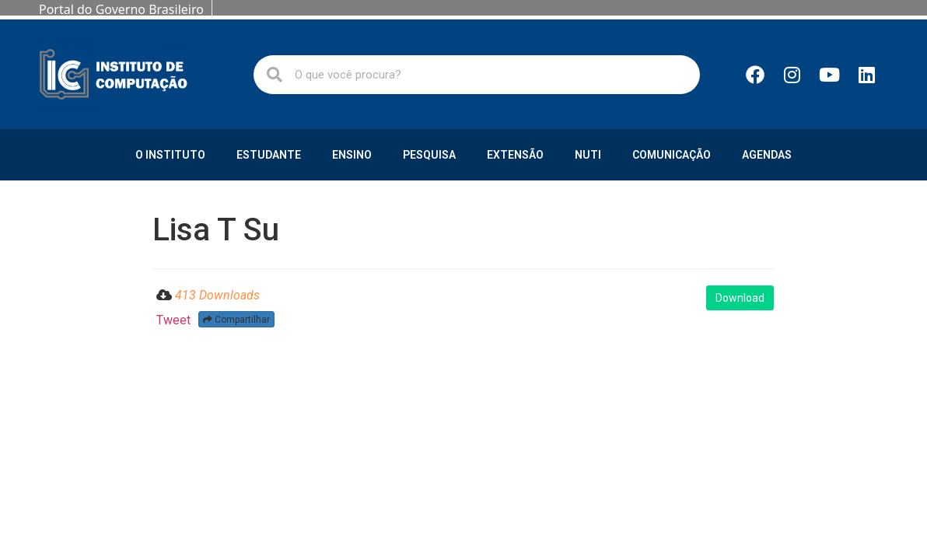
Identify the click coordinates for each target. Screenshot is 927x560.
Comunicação (672, 155)
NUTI (588, 155)
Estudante (269, 155)
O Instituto (170, 155)
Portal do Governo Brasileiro (121, 9)
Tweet (173, 320)
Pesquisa (429, 155)
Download (740, 298)
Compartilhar (236, 320)
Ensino (352, 155)
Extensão (515, 155)
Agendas (767, 155)
